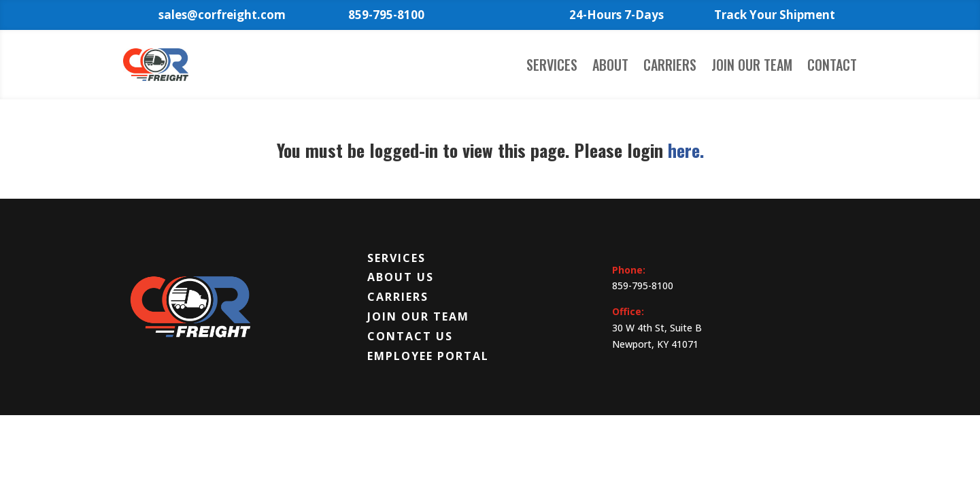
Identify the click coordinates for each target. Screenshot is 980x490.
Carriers (670, 67)
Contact (832, 67)
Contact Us (410, 336)
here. (686, 150)
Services (552, 67)
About (610, 67)
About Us (401, 277)
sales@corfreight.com (222, 15)
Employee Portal (428, 356)
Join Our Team (752, 67)
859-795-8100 (643, 285)
